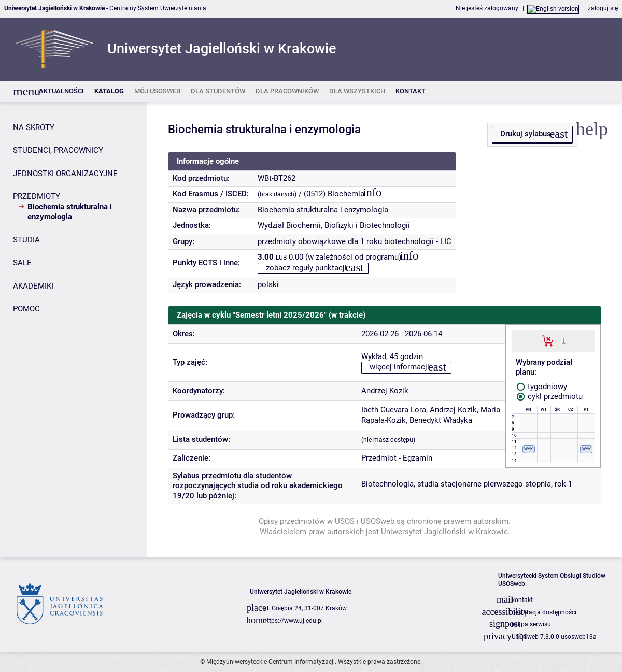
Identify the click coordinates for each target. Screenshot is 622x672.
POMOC (26, 309)
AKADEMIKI (33, 286)
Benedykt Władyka (441, 420)
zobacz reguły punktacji (306, 268)
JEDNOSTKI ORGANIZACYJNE (65, 174)
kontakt (522, 600)
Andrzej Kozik (385, 391)
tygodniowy (542, 387)
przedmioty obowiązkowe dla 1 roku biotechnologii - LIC (355, 241)
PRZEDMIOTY (37, 196)
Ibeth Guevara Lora (394, 410)
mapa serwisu (531, 624)
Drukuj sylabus (526, 134)
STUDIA (26, 240)
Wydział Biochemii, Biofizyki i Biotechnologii (334, 225)
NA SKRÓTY (34, 127)
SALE (22, 263)
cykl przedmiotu (550, 396)
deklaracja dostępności (544, 612)
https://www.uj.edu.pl (293, 621)
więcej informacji (399, 367)
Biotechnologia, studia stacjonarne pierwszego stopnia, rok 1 (467, 484)
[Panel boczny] (74, 330)
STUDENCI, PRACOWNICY (58, 150)
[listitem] (61, 91)
